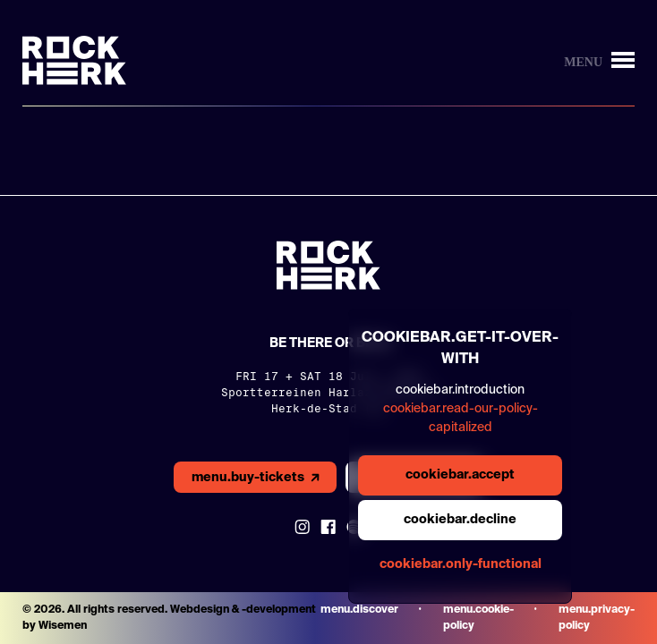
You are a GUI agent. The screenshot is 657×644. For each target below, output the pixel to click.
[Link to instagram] (302, 527)
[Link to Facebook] (328, 527)
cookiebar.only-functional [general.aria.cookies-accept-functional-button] (461, 564)
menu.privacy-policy (597, 618)
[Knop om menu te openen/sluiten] (599, 60)
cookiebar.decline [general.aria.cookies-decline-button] (460, 520)
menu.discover (359, 610)
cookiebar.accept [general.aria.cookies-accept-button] (460, 475)
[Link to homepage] (74, 60)
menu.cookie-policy (478, 618)
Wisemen (63, 626)
